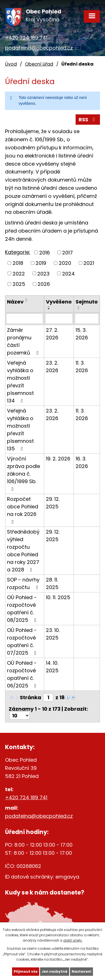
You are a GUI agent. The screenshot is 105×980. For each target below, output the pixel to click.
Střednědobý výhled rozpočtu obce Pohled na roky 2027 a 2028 (23, 551)
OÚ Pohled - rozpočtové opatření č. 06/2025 (23, 674)
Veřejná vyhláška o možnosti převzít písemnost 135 (20, 430)
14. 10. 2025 (52, 667)
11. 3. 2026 (82, 367)
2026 (44, 284)
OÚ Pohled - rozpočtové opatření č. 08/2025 (23, 609)
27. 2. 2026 (52, 334)
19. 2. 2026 (58, 459)
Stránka (31, 697)
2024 (68, 273)
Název (15, 302)
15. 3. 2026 (82, 334)
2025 (19, 284)
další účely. (73, 940)
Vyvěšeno (59, 302)
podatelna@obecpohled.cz (39, 48)
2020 (65, 263)
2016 (45, 252)
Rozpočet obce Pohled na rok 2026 (23, 510)
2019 (41, 263)
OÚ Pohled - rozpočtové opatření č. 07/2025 (23, 641)
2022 (19, 273)
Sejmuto (87, 302)
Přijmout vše (26, 971)
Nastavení (81, 971)
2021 (89, 263)
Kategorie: (18, 252)
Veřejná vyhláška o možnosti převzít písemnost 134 (20, 382)
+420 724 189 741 (26, 38)
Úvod (11, 64)
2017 (67, 252)
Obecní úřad (39, 64)
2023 (43, 273)
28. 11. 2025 (52, 583)
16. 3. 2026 (82, 462)
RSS (88, 120)
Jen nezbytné (55, 971)
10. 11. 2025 (58, 597)
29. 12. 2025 (53, 503)
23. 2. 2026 (52, 367)
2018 (18, 263)
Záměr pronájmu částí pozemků (24, 341)
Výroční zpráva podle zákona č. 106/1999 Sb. (24, 473)
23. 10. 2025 (53, 634)
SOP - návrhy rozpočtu (24, 583)
